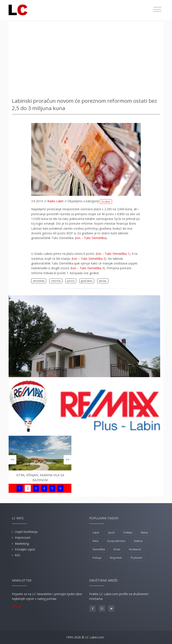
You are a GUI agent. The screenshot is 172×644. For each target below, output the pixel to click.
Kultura (138, 541)
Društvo (106, 201)
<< (12, 460)
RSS (18, 555)
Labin (96, 533)
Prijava (17, 606)
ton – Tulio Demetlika (91, 238)
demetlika (39, 281)
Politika (128, 533)
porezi (71, 281)
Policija (97, 558)
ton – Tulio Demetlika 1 (113, 254)
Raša (96, 541)
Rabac (145, 533)
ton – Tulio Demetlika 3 (88, 268)
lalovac (103, 281)
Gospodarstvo (116, 541)
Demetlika (99, 549)
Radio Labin (55, 201)
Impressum (23, 537)
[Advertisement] (86, 58)
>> (68, 460)
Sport (111, 533)
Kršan (117, 549)
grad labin (87, 281)
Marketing (22, 544)
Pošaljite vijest (25, 549)
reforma (56, 281)
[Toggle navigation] (157, 9)
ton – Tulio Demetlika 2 (89, 259)
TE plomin (136, 558)
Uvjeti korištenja (26, 532)
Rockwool (135, 549)
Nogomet (116, 558)
